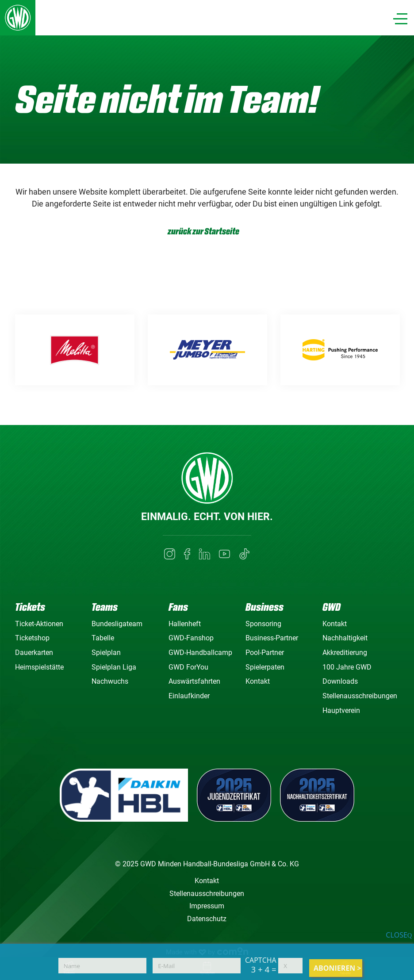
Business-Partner (272, 638)
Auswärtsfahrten (194, 681)
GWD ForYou (188, 667)
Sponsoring (263, 624)
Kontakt (258, 681)
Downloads (340, 681)
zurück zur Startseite (203, 232)
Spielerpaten (265, 667)
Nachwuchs (110, 681)
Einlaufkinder (189, 696)
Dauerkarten (34, 653)
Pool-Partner (265, 653)
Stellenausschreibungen (360, 696)
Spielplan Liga (114, 667)
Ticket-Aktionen (39, 624)
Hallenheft (185, 624)
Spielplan (106, 653)
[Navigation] (400, 19)
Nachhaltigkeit (345, 638)
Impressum (207, 906)
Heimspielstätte (39, 667)
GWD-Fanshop (191, 638)
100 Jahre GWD (347, 667)
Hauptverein (341, 710)
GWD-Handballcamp (200, 653)
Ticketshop (32, 638)
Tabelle (103, 638)
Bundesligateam (117, 624)
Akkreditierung (345, 653)
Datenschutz (207, 919)
